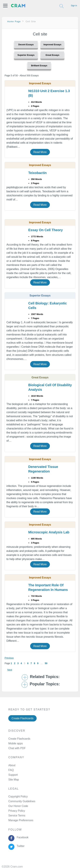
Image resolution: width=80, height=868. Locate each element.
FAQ (11, 770)
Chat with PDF (17, 748)
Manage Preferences (21, 820)
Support (13, 775)
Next (10, 670)
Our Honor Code (18, 806)
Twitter (20, 846)
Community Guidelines (22, 801)
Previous (9, 658)
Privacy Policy (17, 811)
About (12, 765)
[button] (5, 6)
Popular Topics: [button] (45, 684)
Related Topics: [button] (45, 677)
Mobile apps (16, 743)
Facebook (22, 837)
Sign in (74, 6)
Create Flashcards (22, 718)
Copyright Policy (18, 797)
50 (46, 663)
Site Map (14, 780)
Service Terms (17, 816)
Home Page (14, 22)
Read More (40, 152)
